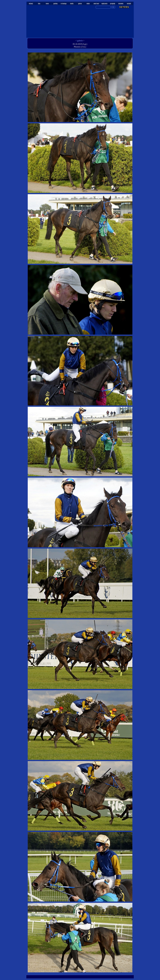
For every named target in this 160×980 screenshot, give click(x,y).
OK (113, 7)
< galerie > (80, 41)
